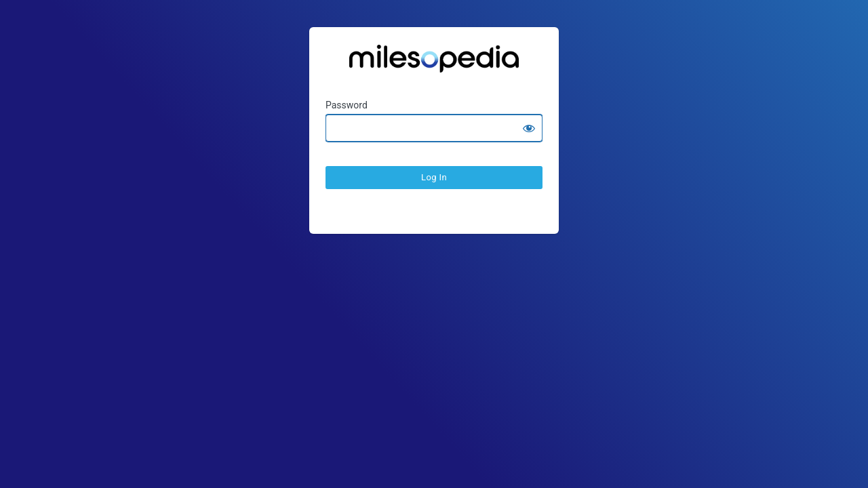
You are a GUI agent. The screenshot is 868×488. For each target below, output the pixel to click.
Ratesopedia (434, 63)
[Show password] (529, 128)
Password (347, 105)
